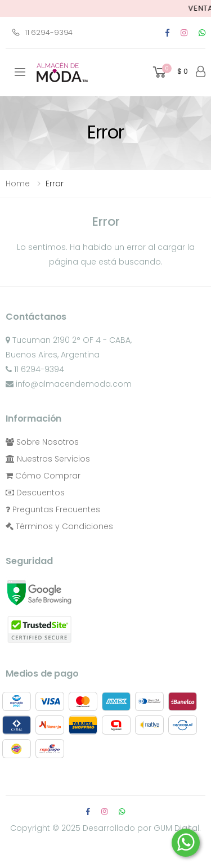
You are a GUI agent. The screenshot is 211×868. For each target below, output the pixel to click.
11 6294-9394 (42, 32)
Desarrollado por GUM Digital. (142, 828)
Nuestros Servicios (48, 459)
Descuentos (35, 493)
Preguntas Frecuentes (53, 509)
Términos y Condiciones (59, 526)
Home (18, 184)
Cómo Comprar (43, 476)
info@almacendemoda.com (69, 384)
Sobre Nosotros (42, 442)
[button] (169, 72)
